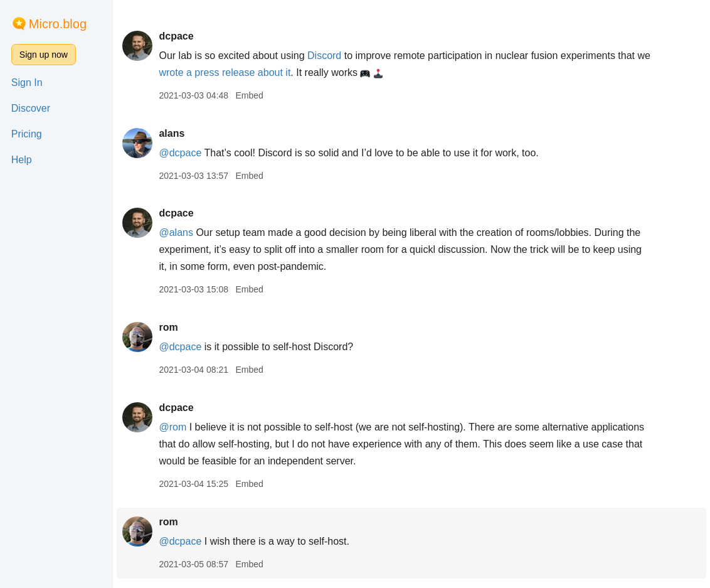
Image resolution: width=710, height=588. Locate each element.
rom (168, 327)
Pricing (27, 134)
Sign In (27, 83)
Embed (249, 95)
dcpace (176, 36)
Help (22, 160)
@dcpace (180, 153)
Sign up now (44, 55)
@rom (172, 427)
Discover (31, 108)
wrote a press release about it (225, 72)
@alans (176, 233)
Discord (324, 56)
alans (172, 133)
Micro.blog (58, 24)
